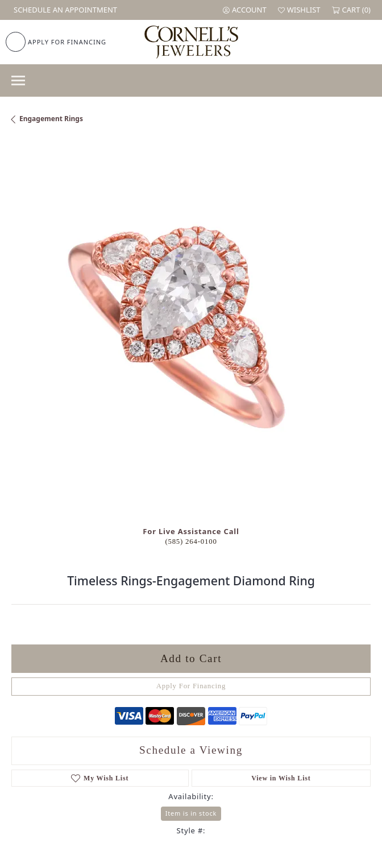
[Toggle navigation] (18, 80)
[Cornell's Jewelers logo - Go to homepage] (191, 42)
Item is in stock (191, 813)
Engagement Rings (51, 119)
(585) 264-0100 (191, 542)
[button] (245, 10)
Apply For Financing (191, 686)
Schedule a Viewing (191, 750)
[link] (64, 10)
